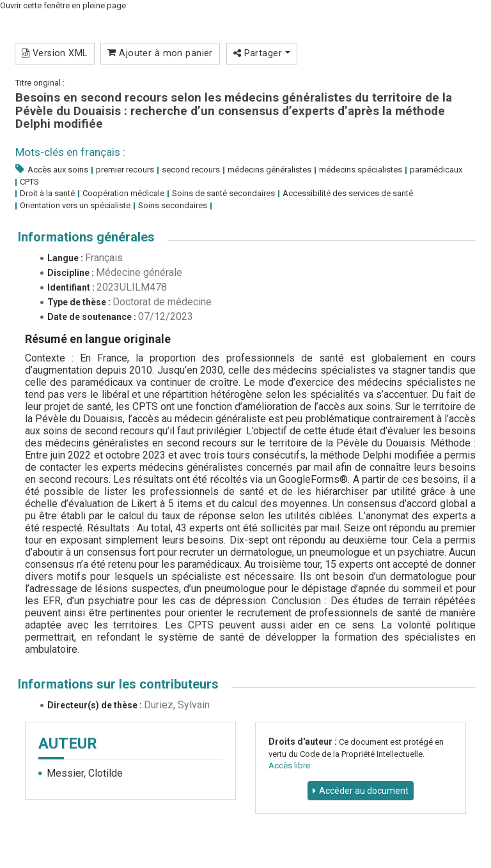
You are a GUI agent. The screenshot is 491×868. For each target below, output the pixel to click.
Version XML (55, 53)
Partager (262, 53)
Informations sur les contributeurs (118, 684)
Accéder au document (364, 791)
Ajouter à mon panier (160, 53)
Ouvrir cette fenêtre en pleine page (63, 5)
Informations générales (86, 237)
